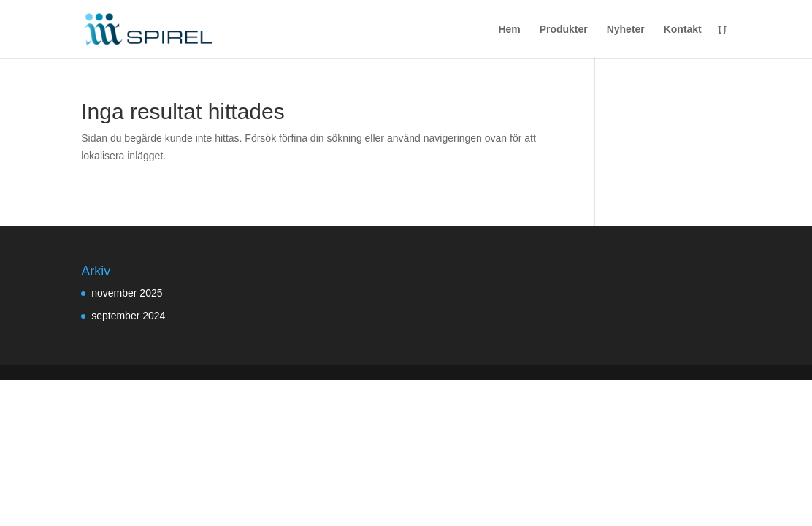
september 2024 (128, 316)
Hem (509, 30)
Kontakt (683, 30)
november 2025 (127, 293)
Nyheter (626, 30)
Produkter (564, 30)
